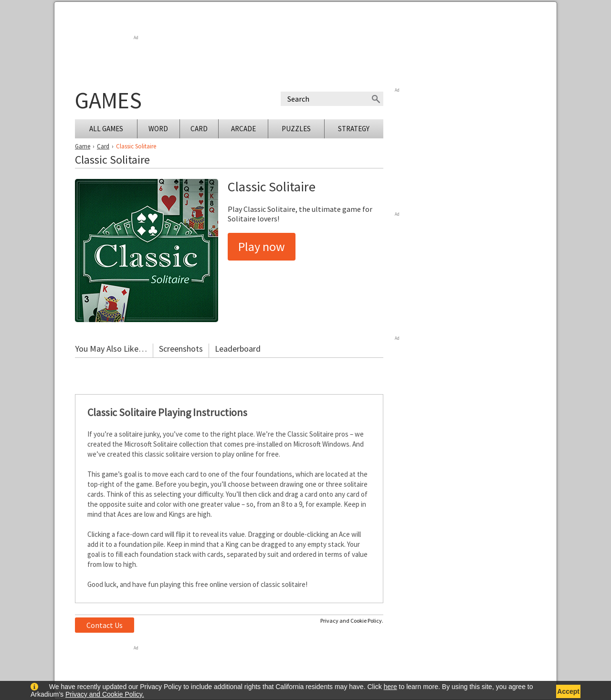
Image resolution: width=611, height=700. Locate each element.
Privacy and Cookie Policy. (352, 621)
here (390, 687)
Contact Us (105, 625)
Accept (568, 691)
